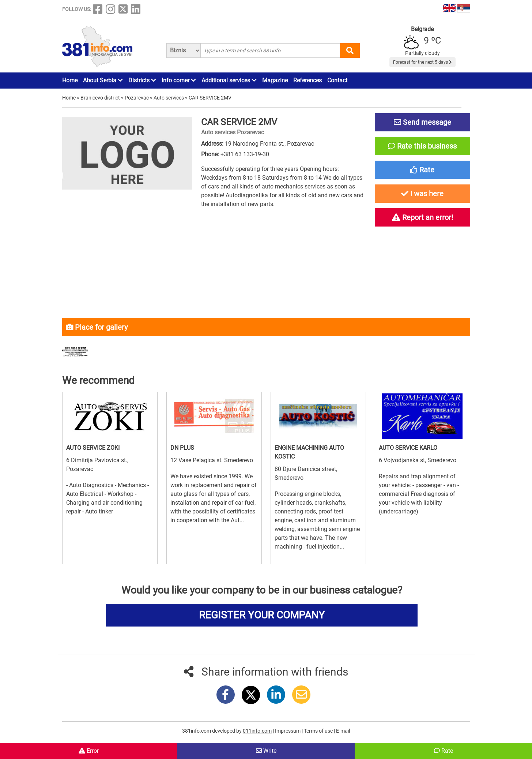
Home (70, 80)
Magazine (275, 80)
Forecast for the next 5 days (422, 62)
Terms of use (319, 731)
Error (89, 751)
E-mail (343, 731)
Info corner (179, 80)
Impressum (288, 731)
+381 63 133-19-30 (245, 154)
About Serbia (103, 80)
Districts (142, 80)
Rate (444, 751)
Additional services (229, 80)
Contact (337, 80)
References (307, 80)
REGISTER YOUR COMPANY (262, 615)
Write (266, 751)
